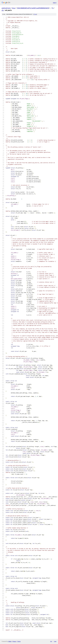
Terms (19, 641)
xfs (3, 10)
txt (51, 641)
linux (14, 8)
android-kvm (6, 8)
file (35, 14)
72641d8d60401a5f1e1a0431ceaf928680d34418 (33, 8)
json (55, 641)
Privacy (14, 641)
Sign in (55, 3)
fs (53, 8)
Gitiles (10, 641)
